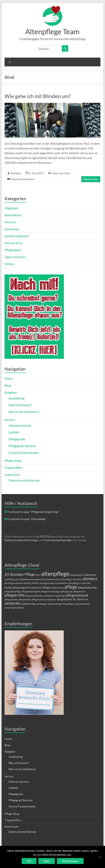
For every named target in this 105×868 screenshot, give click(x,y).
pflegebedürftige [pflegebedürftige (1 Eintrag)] (13, 591)
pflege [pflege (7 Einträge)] (71, 587)
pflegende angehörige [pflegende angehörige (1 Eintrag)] (55, 596)
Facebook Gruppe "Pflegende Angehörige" (33, 512)
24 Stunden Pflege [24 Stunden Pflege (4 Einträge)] (20, 574)
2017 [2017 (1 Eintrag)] (38, 575)
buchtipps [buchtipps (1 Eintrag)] (68, 579)
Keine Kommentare (22, 179)
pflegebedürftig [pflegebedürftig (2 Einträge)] (87, 587)
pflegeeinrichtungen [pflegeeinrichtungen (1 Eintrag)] (51, 591)
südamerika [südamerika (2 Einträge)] (28, 604)
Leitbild (14, 432)
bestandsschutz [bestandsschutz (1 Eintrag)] (38, 579)
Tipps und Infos (61, 173)
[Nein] (100, 857)
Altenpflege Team (52, 31)
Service (9, 420)
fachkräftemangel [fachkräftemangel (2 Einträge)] (15, 587)
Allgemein (11, 208)
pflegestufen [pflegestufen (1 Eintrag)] (25, 599)
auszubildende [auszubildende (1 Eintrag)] (23, 579)
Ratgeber (11, 392)
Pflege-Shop (13, 461)
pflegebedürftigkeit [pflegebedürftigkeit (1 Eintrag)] (31, 591)
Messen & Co (14, 243)
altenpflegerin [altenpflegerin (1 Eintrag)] (77, 575)
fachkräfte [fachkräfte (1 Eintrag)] (86, 583)
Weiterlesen (91, 179)
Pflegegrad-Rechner (22, 446)
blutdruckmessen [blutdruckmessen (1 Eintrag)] (54, 579)
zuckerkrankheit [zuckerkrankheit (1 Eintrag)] (82, 604)
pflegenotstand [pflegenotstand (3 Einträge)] (77, 595)
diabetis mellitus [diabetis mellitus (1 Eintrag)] (31, 583)
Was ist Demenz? (20, 405)
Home (9, 378)
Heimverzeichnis (20, 425)
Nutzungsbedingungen (58, 540)
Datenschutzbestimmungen (21, 540)
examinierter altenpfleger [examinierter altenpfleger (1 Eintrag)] (68, 583)
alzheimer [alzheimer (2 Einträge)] (90, 575)
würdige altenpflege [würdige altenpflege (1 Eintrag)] (64, 604)
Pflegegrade (17, 439)
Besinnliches (13, 215)
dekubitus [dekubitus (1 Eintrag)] (78, 579)
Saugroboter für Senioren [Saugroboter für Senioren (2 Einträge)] (72, 599)
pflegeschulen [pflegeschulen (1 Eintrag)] (11, 599)
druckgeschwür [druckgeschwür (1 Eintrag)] (47, 583)
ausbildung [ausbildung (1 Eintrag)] (10, 579)
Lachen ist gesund (17, 236)
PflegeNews (13, 250)
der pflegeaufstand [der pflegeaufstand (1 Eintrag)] (14, 583)
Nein (47, 861)
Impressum (12, 474)
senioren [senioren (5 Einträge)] (13, 603)
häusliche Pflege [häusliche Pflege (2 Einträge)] (40, 587)
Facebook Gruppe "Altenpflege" (27, 519)
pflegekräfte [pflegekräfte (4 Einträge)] (15, 595)
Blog (8, 385)
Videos (9, 264)
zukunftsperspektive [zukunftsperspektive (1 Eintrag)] (15, 608)
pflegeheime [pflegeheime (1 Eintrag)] (79, 591)
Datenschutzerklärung (24, 480)
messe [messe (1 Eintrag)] (61, 588)
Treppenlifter (14, 467)
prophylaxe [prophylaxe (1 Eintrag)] (51, 599)
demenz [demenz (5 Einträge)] (90, 579)
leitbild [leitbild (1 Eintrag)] (54, 588)
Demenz (10, 222)
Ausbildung (16, 398)
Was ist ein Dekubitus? (24, 412)
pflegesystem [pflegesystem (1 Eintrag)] (38, 599)
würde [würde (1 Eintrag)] (51, 604)
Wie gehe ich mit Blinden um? (38, 96)
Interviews (12, 229)
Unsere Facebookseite (24, 453)
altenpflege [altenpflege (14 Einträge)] (55, 574)
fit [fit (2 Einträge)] (28, 587)
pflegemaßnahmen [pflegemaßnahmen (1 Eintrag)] (35, 596)
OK (29, 861)
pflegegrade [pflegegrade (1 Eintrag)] (67, 591)
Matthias (16, 173)
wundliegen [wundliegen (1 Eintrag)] (42, 604)
